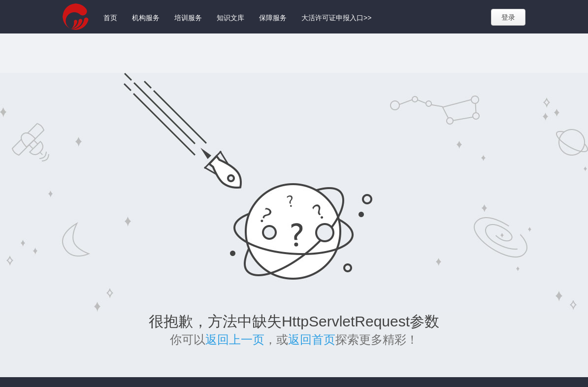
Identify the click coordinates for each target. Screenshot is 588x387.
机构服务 (146, 18)
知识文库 (230, 18)
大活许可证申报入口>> (336, 18)
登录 (508, 17)
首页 (110, 18)
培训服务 (188, 18)
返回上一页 (235, 339)
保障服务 (273, 18)
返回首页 (312, 339)
